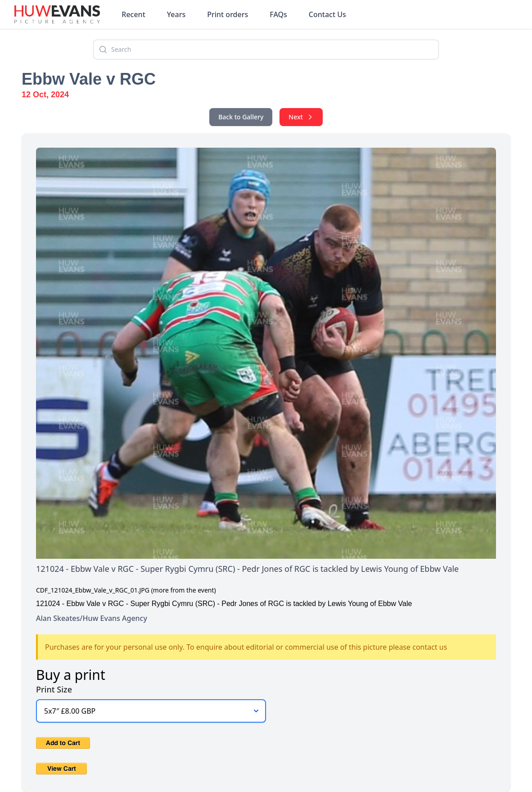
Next (301, 117)
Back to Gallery (241, 117)
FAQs (278, 14)
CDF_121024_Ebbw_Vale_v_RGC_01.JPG (93, 590)
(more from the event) (184, 590)
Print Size (54, 689)
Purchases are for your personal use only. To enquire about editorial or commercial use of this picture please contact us (246, 647)
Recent (133, 14)
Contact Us (327, 14)
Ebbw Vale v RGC (89, 79)
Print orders (228, 14)
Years (176, 14)
